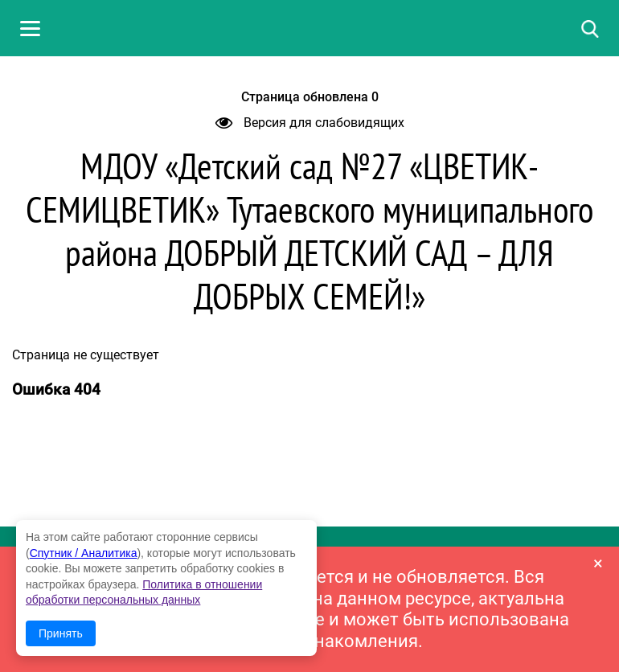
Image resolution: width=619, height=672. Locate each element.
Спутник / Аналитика (84, 553)
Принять (61, 633)
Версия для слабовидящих (310, 123)
